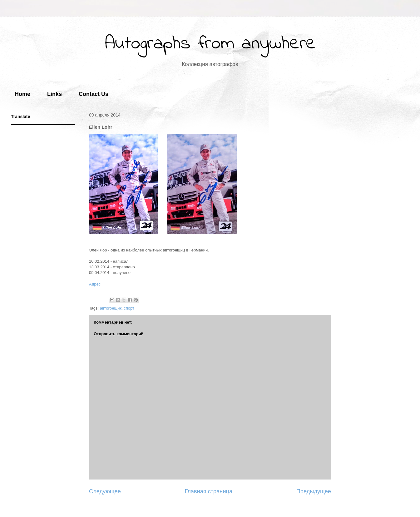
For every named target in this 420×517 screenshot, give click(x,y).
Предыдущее (314, 491)
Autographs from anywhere (210, 44)
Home (22, 94)
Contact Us (94, 94)
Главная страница (208, 491)
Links (54, 94)
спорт (129, 308)
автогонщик (111, 308)
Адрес (95, 284)
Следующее (105, 491)
